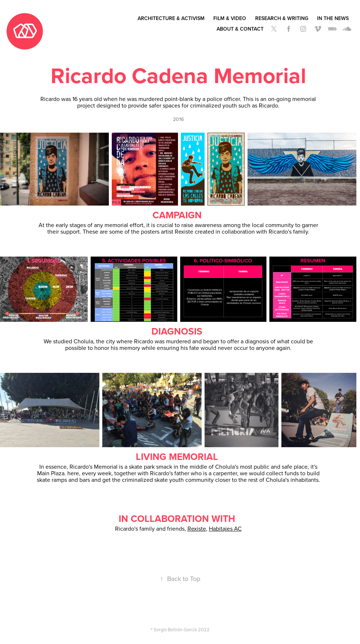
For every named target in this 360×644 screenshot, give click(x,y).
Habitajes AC (225, 528)
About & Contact (240, 29)
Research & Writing (282, 18)
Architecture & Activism (171, 18)
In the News (333, 18)
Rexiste (197, 528)
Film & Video (230, 18)
